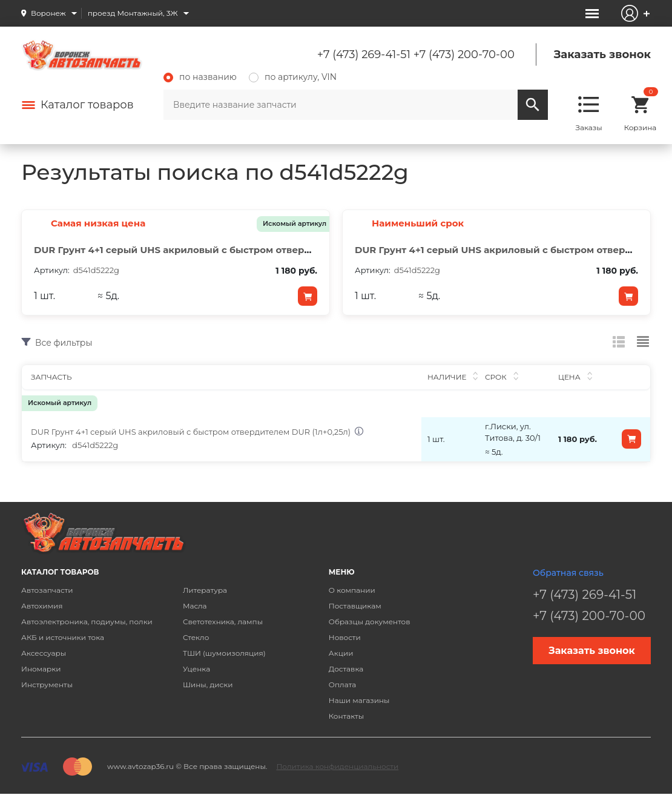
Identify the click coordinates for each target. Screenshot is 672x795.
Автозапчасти (47, 590)
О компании (352, 590)
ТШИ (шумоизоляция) (224, 653)
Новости (345, 637)
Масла (195, 606)
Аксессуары (44, 653)
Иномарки (41, 669)
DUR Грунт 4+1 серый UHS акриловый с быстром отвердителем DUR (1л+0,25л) (227, 250)
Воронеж (48, 13)
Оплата (343, 684)
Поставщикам (355, 606)
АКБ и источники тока (63, 637)
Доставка (346, 669)
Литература (205, 590)
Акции (341, 653)
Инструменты (47, 684)
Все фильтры (64, 342)
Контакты (346, 716)
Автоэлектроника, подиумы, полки (87, 622)
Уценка (196, 669)
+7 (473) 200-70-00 (464, 54)
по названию (200, 77)
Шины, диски (208, 684)
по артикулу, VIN (293, 77)
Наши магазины (359, 700)
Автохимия (42, 606)
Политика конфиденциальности (337, 766)
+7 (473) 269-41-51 (364, 54)
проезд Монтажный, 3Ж (133, 13)
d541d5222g (95, 445)
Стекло (196, 637)
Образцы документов (370, 622)
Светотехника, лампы (223, 622)
